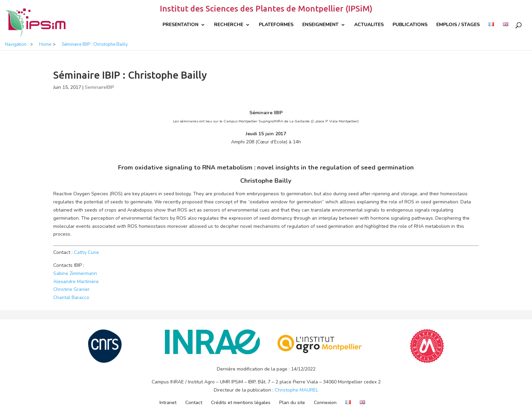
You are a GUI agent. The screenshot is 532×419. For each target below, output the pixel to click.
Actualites (369, 25)
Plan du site (292, 403)
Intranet (168, 403)
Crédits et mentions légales (241, 403)
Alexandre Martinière (76, 282)
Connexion (325, 403)
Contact (194, 403)
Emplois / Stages (458, 25)
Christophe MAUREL (297, 390)
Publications (410, 25)
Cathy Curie (87, 252)
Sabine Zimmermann (75, 273)
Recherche (229, 25)
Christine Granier (71, 289)
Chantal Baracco (71, 297)
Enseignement (320, 25)
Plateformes (276, 25)
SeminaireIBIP (99, 87)
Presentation (180, 25)
